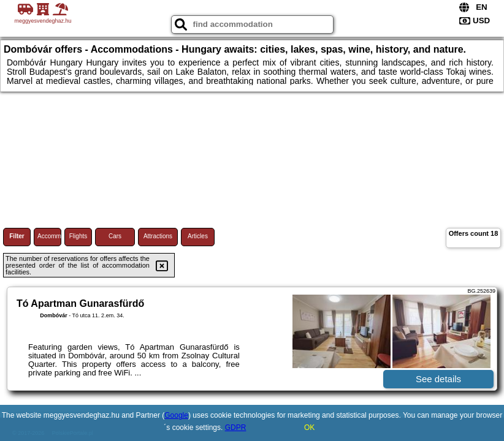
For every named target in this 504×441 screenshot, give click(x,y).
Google (176, 415)
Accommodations (49, 236)
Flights (78, 236)
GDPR (236, 428)
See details (438, 379)
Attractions (158, 236)
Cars (115, 236)
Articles (198, 236)
